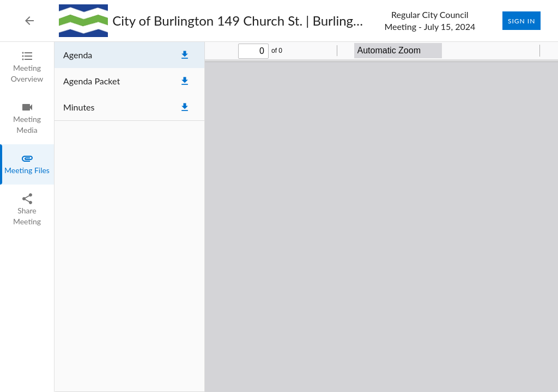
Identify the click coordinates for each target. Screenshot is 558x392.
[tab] (27, 68)
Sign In (521, 21)
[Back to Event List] (29, 21)
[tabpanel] (306, 217)
